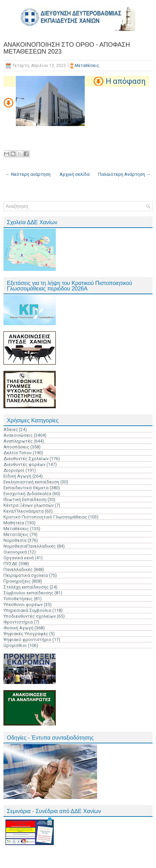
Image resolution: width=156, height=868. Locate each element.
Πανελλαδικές (18, 569)
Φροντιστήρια (18, 622)
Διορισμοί (14, 470)
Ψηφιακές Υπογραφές (26, 634)
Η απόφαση (126, 81)
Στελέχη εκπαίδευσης (26, 587)
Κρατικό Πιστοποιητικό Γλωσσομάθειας (45, 517)
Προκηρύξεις (17, 581)
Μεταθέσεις (87, 66)
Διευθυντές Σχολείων (26, 459)
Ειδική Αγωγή (17, 476)
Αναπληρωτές (18, 441)
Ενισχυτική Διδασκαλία (27, 494)
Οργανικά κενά (19, 558)
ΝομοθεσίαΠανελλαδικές (30, 546)
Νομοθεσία (15, 540)
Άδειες (11, 429)
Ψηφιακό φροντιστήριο (27, 639)
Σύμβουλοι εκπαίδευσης (28, 593)
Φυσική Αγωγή (18, 628)
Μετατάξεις (16, 534)
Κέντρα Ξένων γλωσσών (29, 505)
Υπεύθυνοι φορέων (23, 604)
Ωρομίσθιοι (15, 645)
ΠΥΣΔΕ (11, 564)
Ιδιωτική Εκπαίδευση (25, 499)
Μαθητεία (14, 523)
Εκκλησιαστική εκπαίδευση (31, 482)
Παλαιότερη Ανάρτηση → (124, 174)
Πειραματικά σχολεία (26, 575)
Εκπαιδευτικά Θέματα (26, 488)
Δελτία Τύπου (18, 453)
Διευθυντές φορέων (24, 464)
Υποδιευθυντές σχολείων (30, 616)
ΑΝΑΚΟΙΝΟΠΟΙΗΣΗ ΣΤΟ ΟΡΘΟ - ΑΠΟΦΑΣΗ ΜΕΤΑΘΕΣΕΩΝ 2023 (67, 48)
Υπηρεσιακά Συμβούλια (27, 610)
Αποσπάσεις (16, 447)
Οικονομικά (15, 552)
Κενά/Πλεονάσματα (24, 511)
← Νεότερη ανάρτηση (28, 174)
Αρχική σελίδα (75, 174)
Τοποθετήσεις (18, 599)
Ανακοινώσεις (18, 435)
